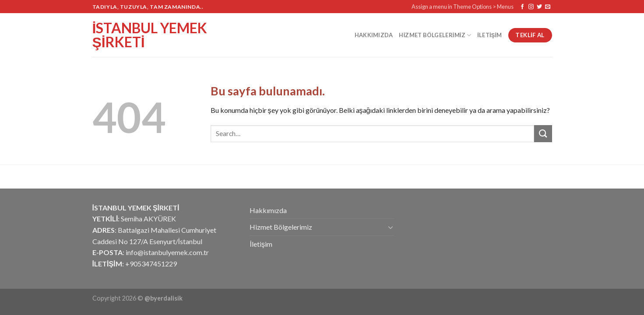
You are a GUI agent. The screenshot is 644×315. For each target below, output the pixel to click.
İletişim (489, 35)
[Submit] (543, 134)
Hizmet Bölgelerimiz (435, 35)
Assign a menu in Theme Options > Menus (463, 7)
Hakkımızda (374, 35)
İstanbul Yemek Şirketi (150, 35)
